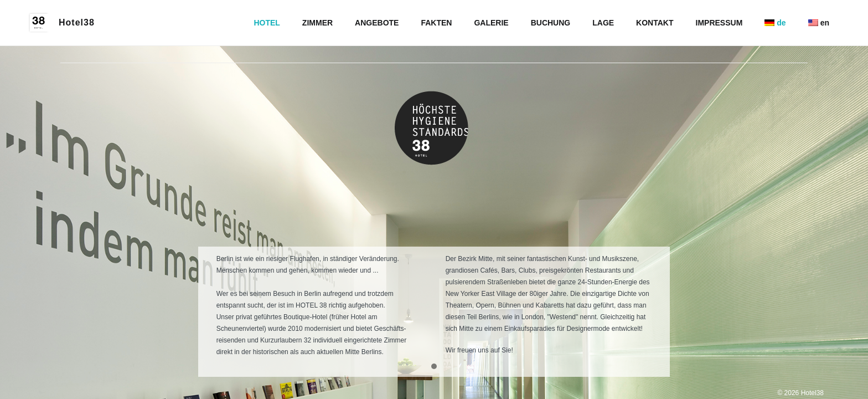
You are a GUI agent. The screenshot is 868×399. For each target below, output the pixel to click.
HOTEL (267, 23)
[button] (434, 367)
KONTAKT (655, 23)
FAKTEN (436, 23)
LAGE (603, 23)
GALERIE (491, 23)
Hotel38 (77, 22)
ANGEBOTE (377, 23)
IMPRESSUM (719, 23)
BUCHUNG (551, 23)
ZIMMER (317, 23)
